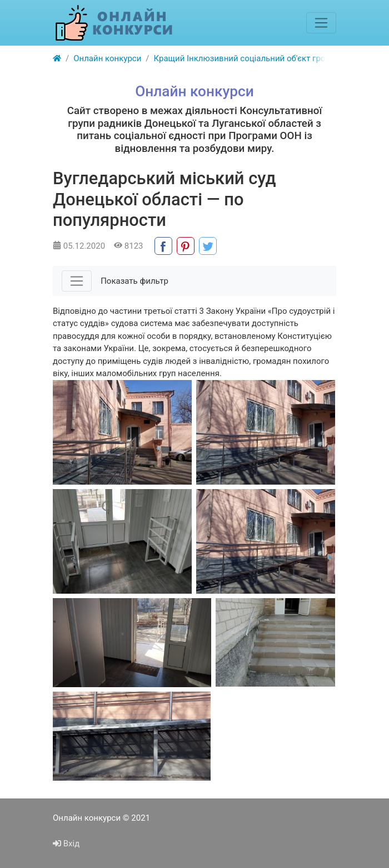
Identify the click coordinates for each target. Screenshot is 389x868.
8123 (128, 246)
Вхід (66, 844)
